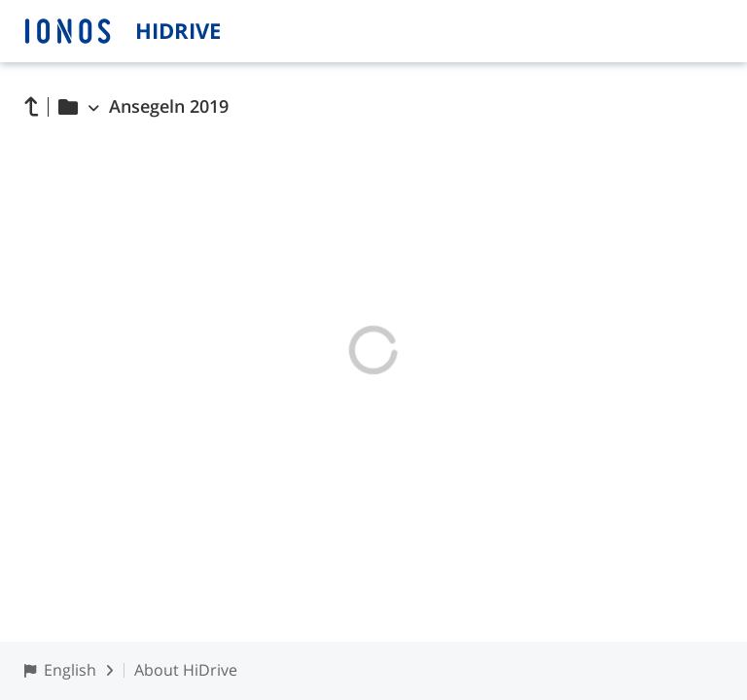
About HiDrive (186, 670)
